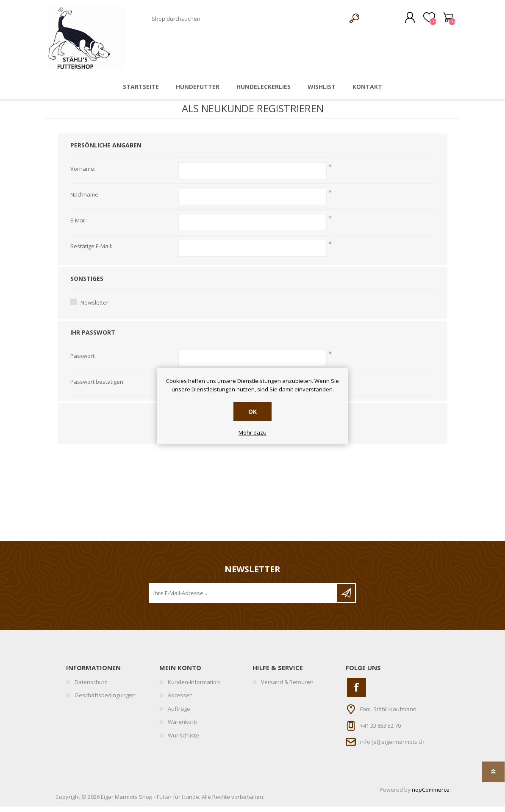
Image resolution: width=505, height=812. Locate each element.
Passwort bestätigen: (97, 388)
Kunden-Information (194, 687)
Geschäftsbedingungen (105, 701)
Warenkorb (440, 21)
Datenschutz (91, 687)
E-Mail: (79, 226)
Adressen (180, 701)
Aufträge (179, 714)
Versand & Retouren (287, 687)
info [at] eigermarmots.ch (392, 748)
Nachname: (85, 200)
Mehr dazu (252, 433)
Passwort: (83, 362)
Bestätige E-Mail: (91, 252)
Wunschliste (183, 741)
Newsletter (94, 308)
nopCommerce (431, 795)
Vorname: (83, 175)
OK (252, 412)
